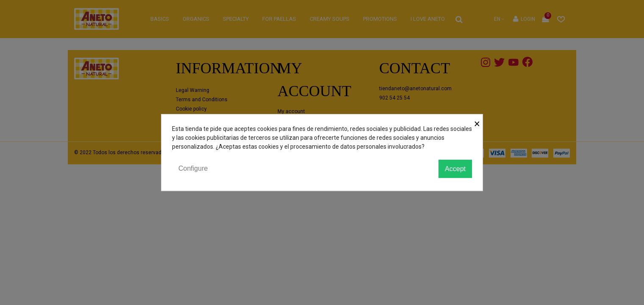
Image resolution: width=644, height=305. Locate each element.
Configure (193, 168)
